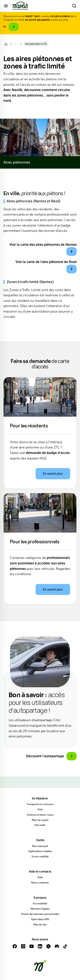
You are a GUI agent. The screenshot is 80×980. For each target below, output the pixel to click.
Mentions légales (40, 909)
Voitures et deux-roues (40, 815)
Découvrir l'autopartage (45, 756)
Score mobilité (40, 856)
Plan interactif (40, 846)
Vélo (40, 810)
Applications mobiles (40, 851)
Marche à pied (40, 820)
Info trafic (40, 825)
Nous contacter (40, 883)
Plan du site (40, 925)
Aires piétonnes (17, 162)
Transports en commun (40, 804)
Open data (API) (40, 919)
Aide (40, 877)
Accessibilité (40, 903)
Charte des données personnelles (40, 914)
